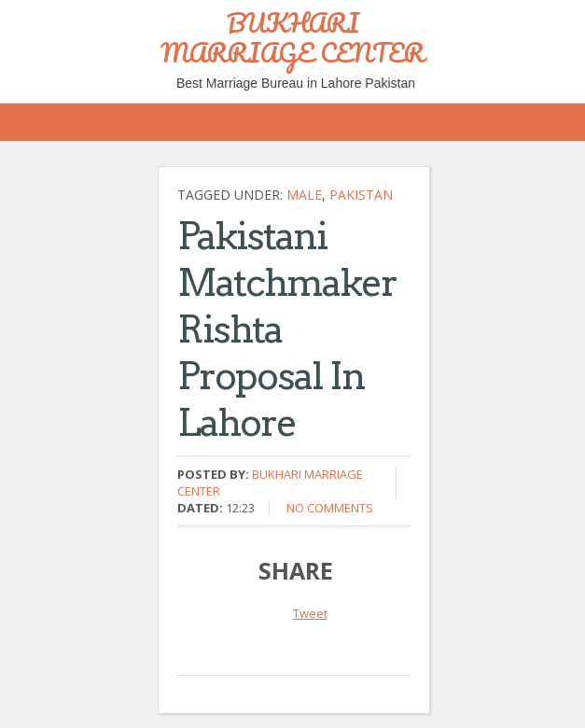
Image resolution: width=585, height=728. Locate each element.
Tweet (310, 613)
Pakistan (361, 195)
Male (304, 195)
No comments (330, 508)
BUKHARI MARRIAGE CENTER (292, 37)
